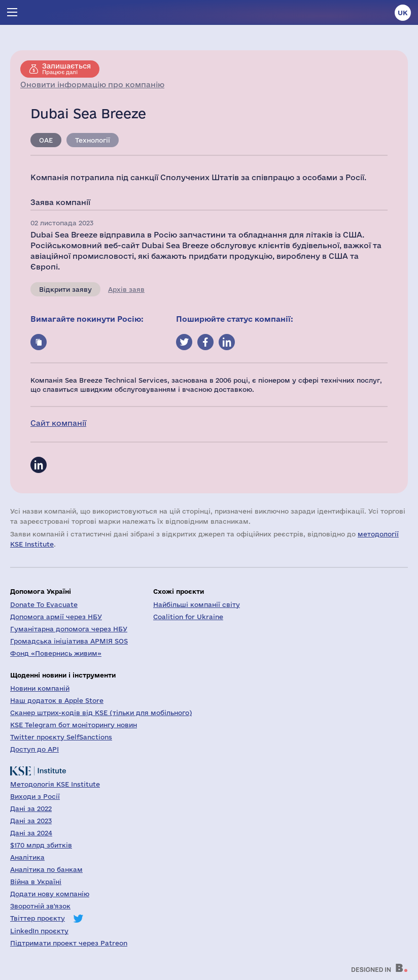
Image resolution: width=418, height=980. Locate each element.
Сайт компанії (58, 423)
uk (403, 13)
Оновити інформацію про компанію (92, 85)
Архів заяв (126, 289)
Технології (93, 140)
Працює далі (66, 69)
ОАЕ (46, 140)
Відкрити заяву (65, 289)
